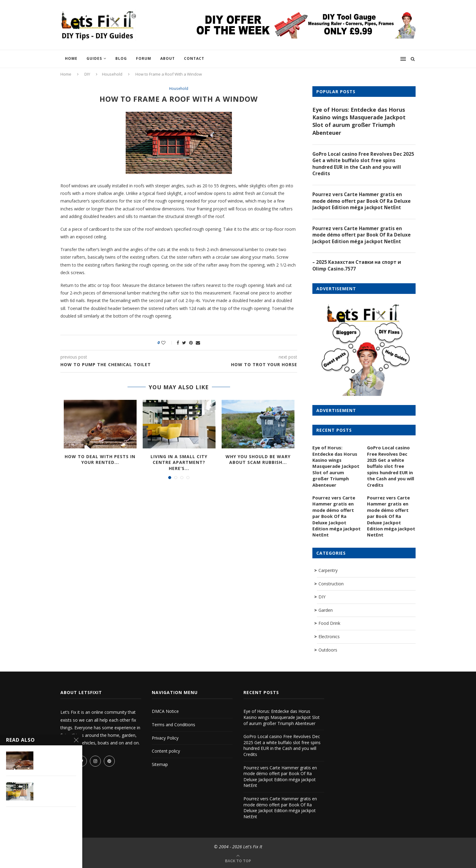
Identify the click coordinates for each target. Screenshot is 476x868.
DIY (87, 74)
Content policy (166, 751)
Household (112, 74)
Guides (94, 58)
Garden (326, 609)
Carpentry (328, 570)
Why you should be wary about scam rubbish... (258, 460)
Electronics (329, 636)
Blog (121, 58)
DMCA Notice (165, 711)
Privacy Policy (165, 737)
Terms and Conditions (173, 724)
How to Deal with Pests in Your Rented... (100, 460)
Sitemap (160, 764)
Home (71, 58)
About (168, 58)
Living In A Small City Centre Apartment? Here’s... (179, 463)
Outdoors (328, 649)
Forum (144, 58)
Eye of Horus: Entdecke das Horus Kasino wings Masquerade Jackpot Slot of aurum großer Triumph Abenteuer (359, 121)
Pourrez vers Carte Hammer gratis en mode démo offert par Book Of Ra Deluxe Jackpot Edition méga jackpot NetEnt (362, 202)
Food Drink (329, 623)
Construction (331, 583)
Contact (194, 58)
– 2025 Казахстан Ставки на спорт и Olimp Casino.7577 (357, 268)
